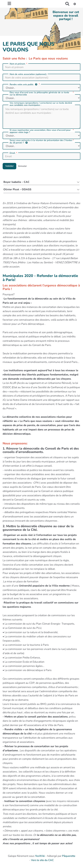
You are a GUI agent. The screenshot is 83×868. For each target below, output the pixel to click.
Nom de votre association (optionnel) (28, 74)
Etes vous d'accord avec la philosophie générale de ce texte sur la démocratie (42, 94)
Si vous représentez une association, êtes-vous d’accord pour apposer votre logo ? (42, 131)
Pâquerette (69, 856)
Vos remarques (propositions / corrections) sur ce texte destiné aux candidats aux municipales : (41, 104)
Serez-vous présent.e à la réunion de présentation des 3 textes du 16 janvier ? (42, 142)
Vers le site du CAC (42, 860)
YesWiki (40, 856)
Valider (9, 166)
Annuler (22, 166)
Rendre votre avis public (25, 84)
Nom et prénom (19, 64)
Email (14, 153)
